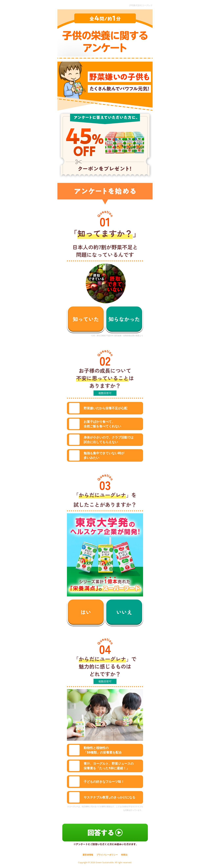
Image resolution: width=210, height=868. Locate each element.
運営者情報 (88, 855)
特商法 (124, 855)
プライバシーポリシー (107, 855)
